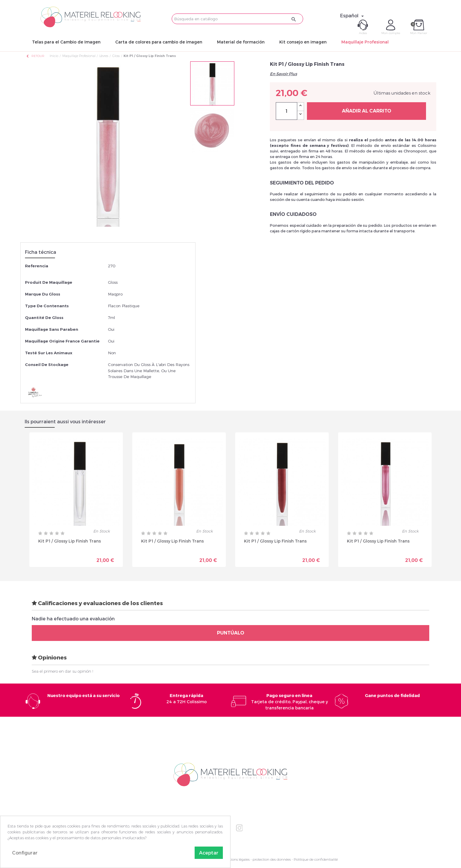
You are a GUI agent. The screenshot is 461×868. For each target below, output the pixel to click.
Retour (35, 56)
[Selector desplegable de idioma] (353, 16)
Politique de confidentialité (316, 859)
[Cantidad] (287, 111)
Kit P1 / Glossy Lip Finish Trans (70, 541)
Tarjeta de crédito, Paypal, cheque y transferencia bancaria (289, 702)
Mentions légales (236, 859)
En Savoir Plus (283, 74)
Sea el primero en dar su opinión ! (62, 671)
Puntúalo (231, 633)
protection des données (272, 859)
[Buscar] (237, 19)
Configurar (25, 853)
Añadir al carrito (367, 111)
